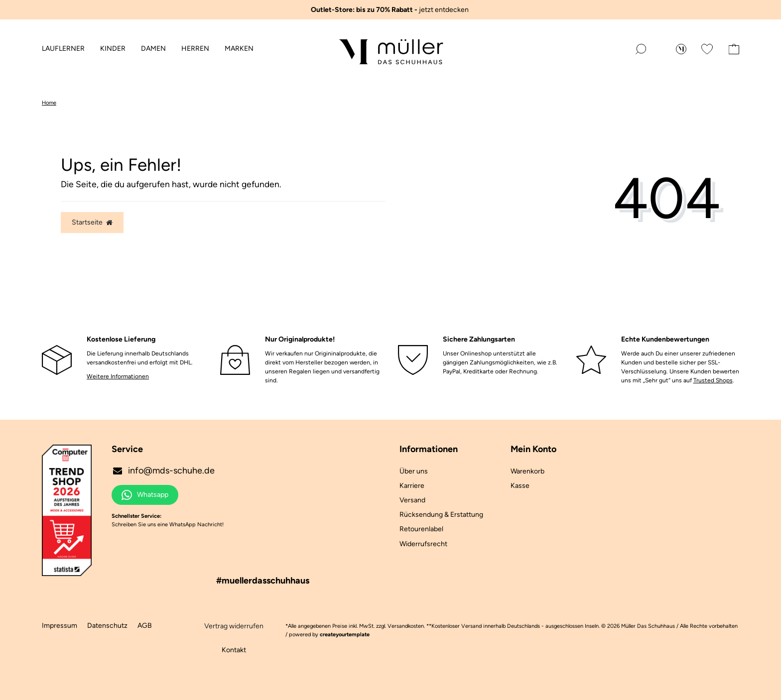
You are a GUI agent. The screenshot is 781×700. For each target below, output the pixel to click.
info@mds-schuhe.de (163, 470)
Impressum (60, 626)
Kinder (113, 49)
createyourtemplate (345, 635)
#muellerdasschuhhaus (263, 581)
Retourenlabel (421, 529)
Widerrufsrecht (423, 544)
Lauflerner (63, 49)
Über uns (414, 471)
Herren (195, 49)
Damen (153, 49)
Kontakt (234, 650)
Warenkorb (527, 471)
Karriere (412, 486)
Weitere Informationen (118, 376)
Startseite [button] (92, 222)
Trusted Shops (713, 380)
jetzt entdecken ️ (390, 10)
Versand (412, 500)
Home (49, 103)
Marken (239, 49)
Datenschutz (107, 626)
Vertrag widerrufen (234, 626)
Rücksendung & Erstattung (441, 515)
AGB (145, 626)
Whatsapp (145, 495)
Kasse (520, 486)
